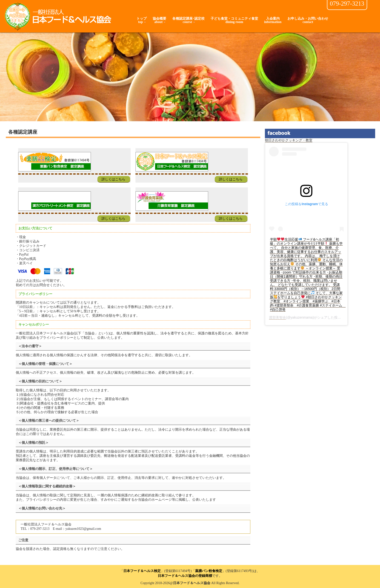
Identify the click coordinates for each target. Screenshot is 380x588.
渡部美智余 (277, 317)
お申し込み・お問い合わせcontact (308, 20)
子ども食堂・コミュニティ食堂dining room (234, 20)
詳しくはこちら (113, 179)
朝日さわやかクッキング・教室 (289, 140)
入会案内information (273, 20)
